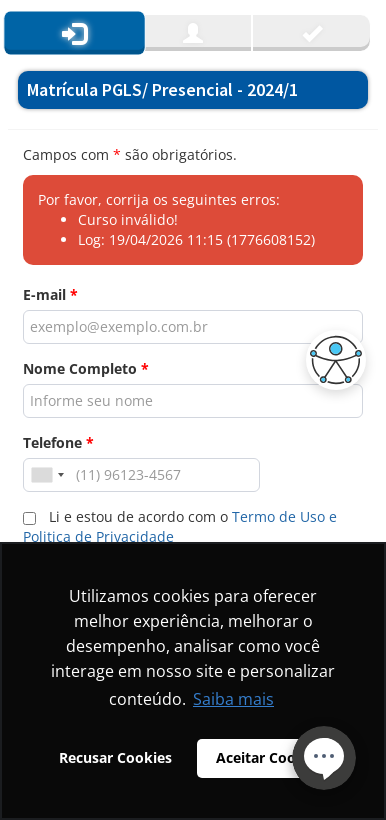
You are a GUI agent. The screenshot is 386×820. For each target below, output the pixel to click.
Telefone (58, 442)
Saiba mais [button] (233, 699)
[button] (331, 360)
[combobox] (47, 475)
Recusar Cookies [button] (115, 757)
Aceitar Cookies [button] (270, 757)
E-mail (50, 294)
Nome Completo (86, 368)
